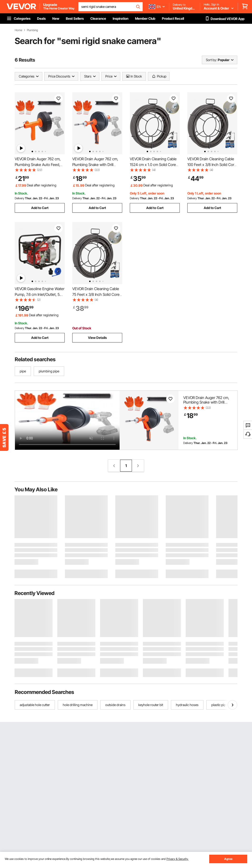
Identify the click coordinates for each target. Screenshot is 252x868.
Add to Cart (40, 208)
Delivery (19, 198)
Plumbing (32, 30)
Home (18, 30)
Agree (228, 859)
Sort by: (211, 60)
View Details (97, 338)
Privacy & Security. (177, 859)
